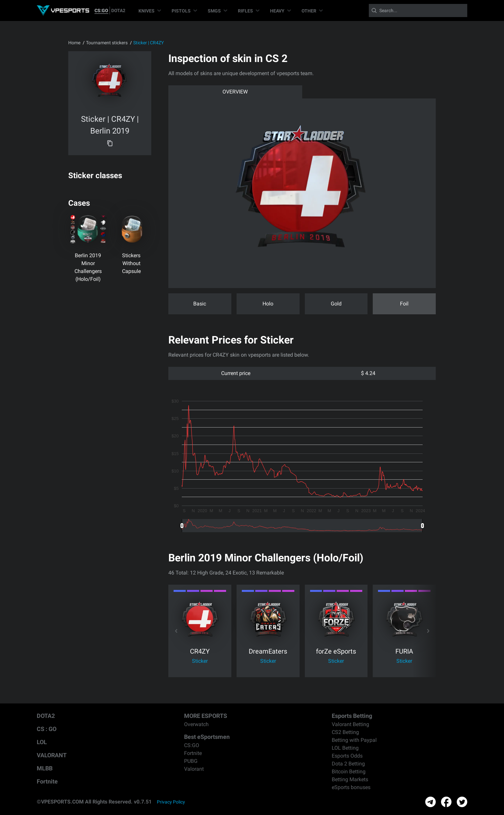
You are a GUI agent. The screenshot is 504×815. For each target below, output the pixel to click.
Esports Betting (352, 716)
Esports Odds (347, 756)
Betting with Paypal (354, 740)
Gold (336, 304)
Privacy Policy (171, 802)
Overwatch (196, 724)
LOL (42, 742)
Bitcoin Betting (349, 772)
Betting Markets (350, 779)
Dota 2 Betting (348, 764)
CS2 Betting (345, 732)
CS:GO (101, 10)
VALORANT (52, 755)
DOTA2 (118, 10)
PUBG (191, 761)
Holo (268, 304)
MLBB (45, 768)
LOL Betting (345, 748)
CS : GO (47, 729)
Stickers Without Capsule (131, 263)
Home (74, 43)
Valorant (194, 769)
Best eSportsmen (207, 737)
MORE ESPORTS (206, 716)
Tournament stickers (107, 43)
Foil (404, 304)
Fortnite (47, 781)
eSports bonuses (351, 787)
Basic (200, 304)
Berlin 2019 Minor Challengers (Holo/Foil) (88, 267)
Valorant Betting (350, 724)
